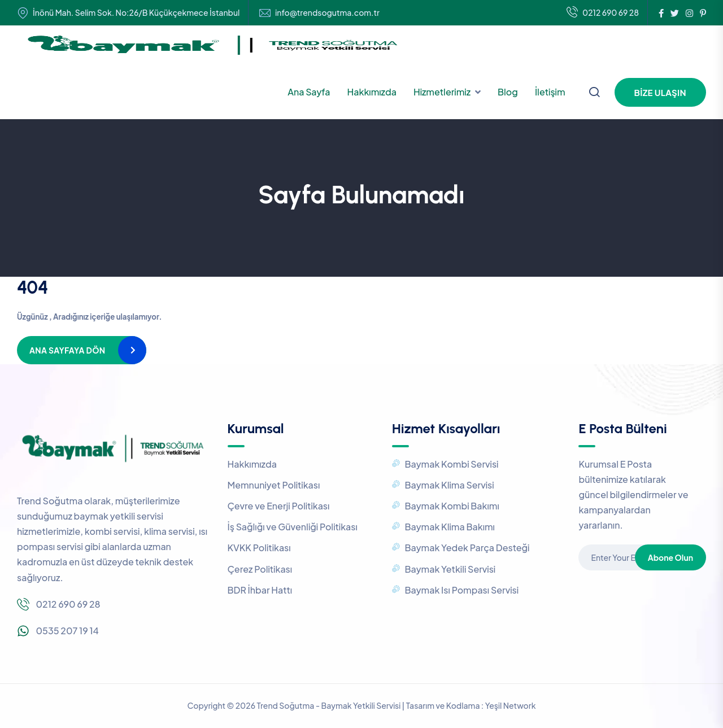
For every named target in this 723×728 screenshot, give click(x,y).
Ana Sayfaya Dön (67, 350)
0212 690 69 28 (603, 13)
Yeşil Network (511, 705)
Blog (508, 92)
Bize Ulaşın (660, 92)
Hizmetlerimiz (442, 92)
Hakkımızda (372, 92)
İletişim (550, 92)
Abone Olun (670, 557)
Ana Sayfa (309, 92)
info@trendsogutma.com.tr (327, 13)
